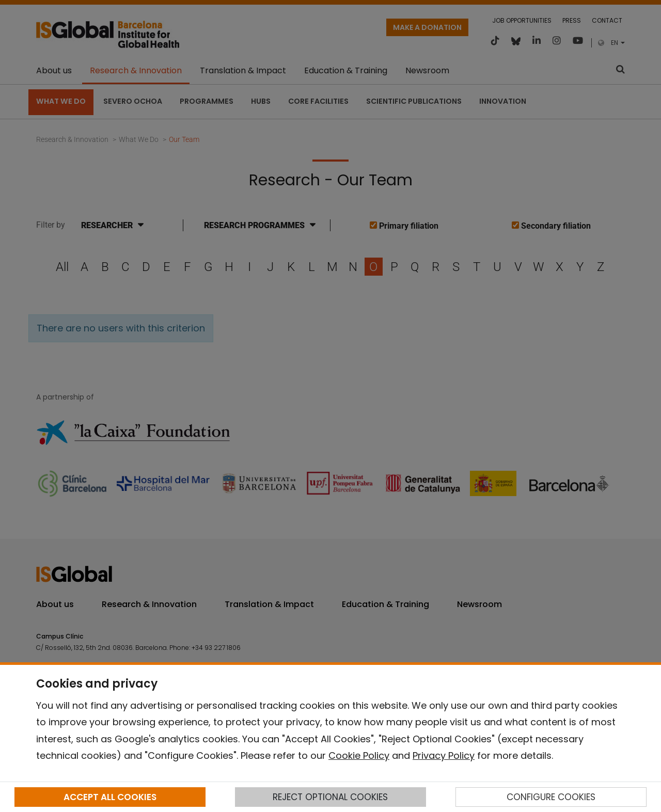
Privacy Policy (444, 755)
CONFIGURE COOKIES (551, 797)
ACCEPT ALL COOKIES (110, 797)
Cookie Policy (359, 755)
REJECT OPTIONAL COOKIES (330, 797)
